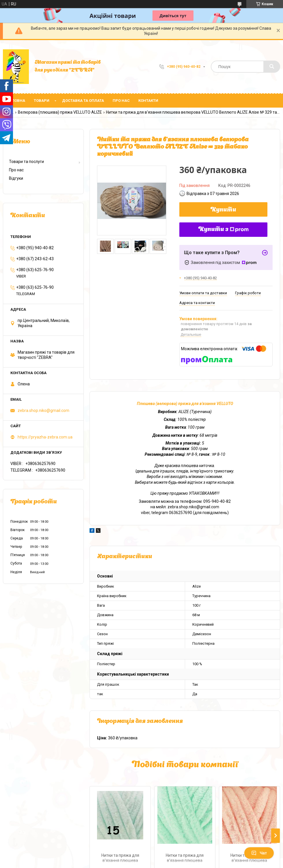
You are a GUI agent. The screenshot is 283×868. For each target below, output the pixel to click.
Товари (42, 101)
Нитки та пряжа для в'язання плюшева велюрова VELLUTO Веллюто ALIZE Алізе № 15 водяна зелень (120, 859)
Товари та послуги (26, 162)
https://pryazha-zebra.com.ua (45, 437)
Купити (223, 210)
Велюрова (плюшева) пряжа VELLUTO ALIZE (60, 112)
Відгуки (16, 178)
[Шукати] (272, 67)
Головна (16, 101)
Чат (259, 853)
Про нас (121, 101)
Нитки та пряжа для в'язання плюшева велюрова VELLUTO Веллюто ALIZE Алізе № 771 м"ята (185, 859)
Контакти (148, 101)
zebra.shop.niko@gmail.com (43, 410)
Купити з (224, 230)
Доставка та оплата (83, 101)
